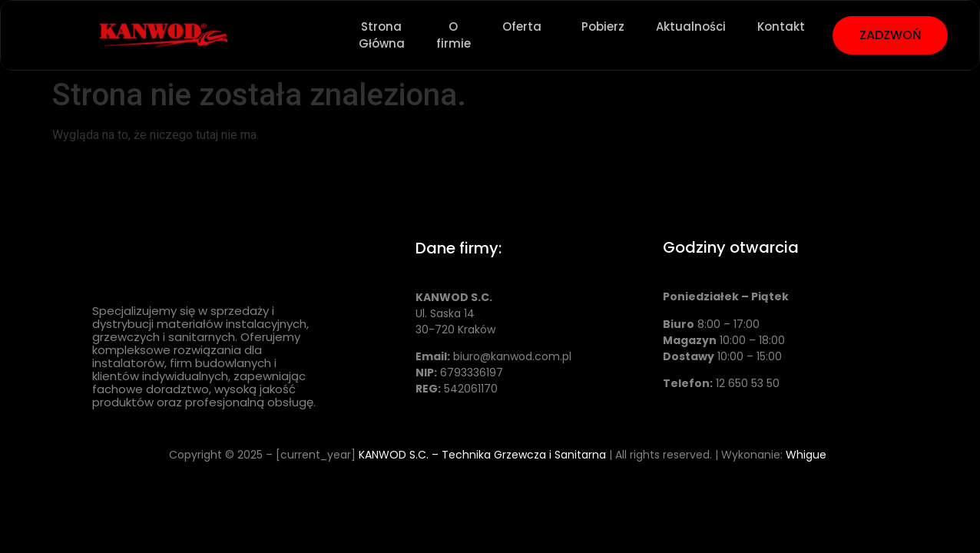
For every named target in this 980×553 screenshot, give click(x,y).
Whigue (806, 455)
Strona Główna (382, 35)
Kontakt (781, 26)
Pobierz (603, 26)
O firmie (454, 35)
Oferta (526, 27)
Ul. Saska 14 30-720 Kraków (455, 313)
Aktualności (691, 26)
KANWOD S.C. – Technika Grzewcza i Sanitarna (482, 455)
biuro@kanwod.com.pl (512, 356)
